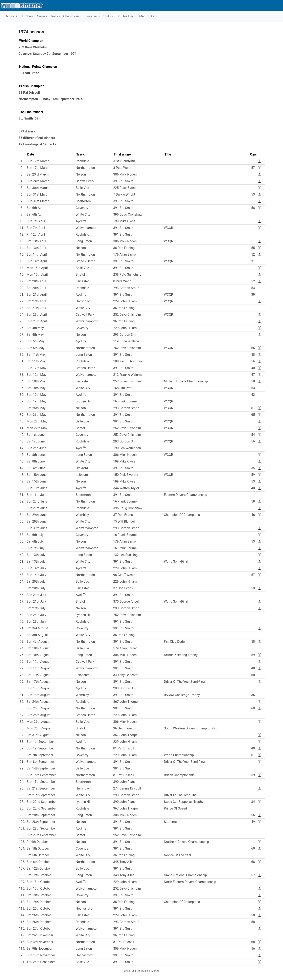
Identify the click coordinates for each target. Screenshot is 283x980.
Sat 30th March (38, 188)
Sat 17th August (38, 675)
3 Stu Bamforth (124, 161)
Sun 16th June (37, 488)
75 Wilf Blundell (124, 521)
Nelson (81, 174)
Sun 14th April (37, 255)
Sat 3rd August (37, 628)
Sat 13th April (36, 241)
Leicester (82, 281)
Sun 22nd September (42, 802)
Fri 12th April (36, 234)
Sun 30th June (37, 528)
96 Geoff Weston (125, 575)
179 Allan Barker (125, 255)
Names (42, 16)
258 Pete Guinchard (127, 275)
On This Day (125, 16)
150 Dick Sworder (126, 475)
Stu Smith (26, 118)
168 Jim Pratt (123, 388)
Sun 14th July (36, 568)
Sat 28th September (41, 815)
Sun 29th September (41, 828)
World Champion (31, 41)
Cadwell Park (85, 181)
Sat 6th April (35, 208)
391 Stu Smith (29, 73)
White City (83, 214)
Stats (107, 16)
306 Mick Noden (125, 174)
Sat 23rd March (38, 174)
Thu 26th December (41, 962)
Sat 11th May (36, 355)
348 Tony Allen (124, 862)
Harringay (83, 301)
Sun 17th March (38, 161)
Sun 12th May (36, 368)
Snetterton (83, 201)
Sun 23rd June (37, 501)
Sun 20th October (39, 909)
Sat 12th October (39, 868)
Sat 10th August (38, 648)
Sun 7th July (35, 548)
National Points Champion (38, 67)
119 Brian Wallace (126, 341)
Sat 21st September (41, 788)
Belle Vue (82, 188)
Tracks (55, 16)
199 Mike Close (124, 221)
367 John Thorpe (125, 702)
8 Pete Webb (122, 168)
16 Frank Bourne (125, 401)
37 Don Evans (123, 515)
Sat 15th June (37, 475)
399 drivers (27, 131)
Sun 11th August (39, 662)
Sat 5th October (38, 848)
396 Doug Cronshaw (128, 214)
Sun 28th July (36, 615)
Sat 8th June (36, 455)
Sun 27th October (39, 929)
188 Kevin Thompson (128, 361)
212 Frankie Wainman (129, 375)
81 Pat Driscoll (29, 93)
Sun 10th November (41, 955)
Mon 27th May (37, 421)
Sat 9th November (40, 949)
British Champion (32, 86)
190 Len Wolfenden (127, 448)
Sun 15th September (41, 775)
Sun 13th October (39, 882)
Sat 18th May (36, 381)
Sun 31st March (38, 194)
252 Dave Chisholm (33, 47)
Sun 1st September (40, 742)
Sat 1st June (36, 435)
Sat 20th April (36, 281)
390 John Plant (124, 782)
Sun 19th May (36, 395)
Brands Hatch (85, 261)
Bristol (80, 275)
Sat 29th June (37, 515)
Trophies (91, 16)
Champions (71, 16)
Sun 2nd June (36, 448)
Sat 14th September (41, 768)
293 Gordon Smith (126, 288)
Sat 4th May (35, 328)
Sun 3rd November (40, 942)
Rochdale (82, 161)
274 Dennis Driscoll (127, 788)
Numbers (27, 16)
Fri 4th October (37, 842)
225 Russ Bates (124, 188)
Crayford (82, 468)
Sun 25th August (39, 708)
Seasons (11, 16)
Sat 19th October (39, 895)
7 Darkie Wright (124, 194)
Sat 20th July (36, 582)
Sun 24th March (38, 181)
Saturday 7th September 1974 (55, 54)
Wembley (82, 515)
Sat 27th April (36, 301)
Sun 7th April (36, 221)
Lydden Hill (83, 401)
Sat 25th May (36, 408)
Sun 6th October (38, 862)
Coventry (25, 54)
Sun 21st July (36, 595)
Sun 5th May (36, 341)
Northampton (28, 99)
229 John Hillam (125, 301)
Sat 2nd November (40, 935)
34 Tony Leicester (126, 675)
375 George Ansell (126, 602)
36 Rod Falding (124, 248)
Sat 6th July (35, 535)
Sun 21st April (37, 295)
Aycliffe (81, 221)
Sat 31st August (38, 735)
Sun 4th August (38, 642)
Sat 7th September (40, 755)
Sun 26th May (36, 415)
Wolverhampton (87, 228)
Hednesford (84, 909)
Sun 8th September (40, 762)
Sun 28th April (37, 315)
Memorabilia (148, 16)
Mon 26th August (39, 722)
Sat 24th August (38, 702)
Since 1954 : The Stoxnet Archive (141, 971)
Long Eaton (84, 241)
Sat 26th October (39, 915)
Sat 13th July (36, 555)
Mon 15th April (37, 268)
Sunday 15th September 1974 (61, 99)
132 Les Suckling (125, 555)
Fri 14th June (36, 468)
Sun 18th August (39, 688)
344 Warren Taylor (126, 488)
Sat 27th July (36, 608)
